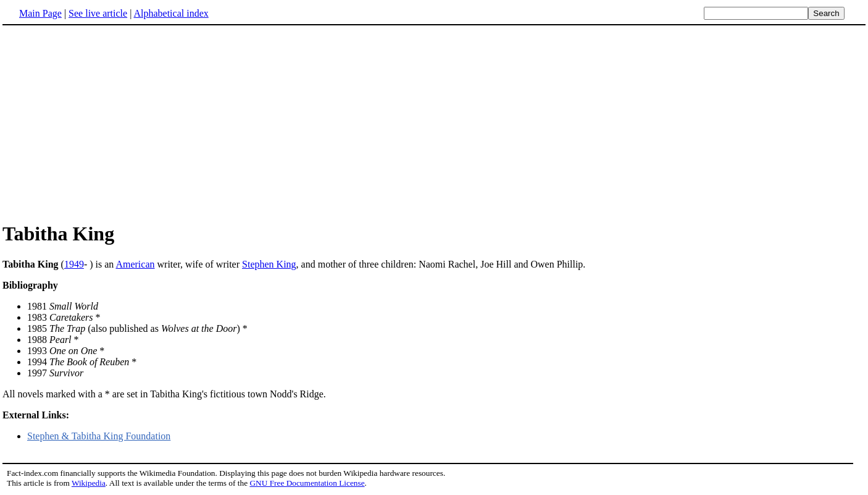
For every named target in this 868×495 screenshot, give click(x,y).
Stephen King (269, 264)
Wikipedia (89, 483)
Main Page (40, 13)
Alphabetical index (171, 13)
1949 (74, 264)
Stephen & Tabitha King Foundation (99, 436)
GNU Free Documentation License (307, 483)
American (135, 264)
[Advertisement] (106, 123)
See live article (98, 13)
